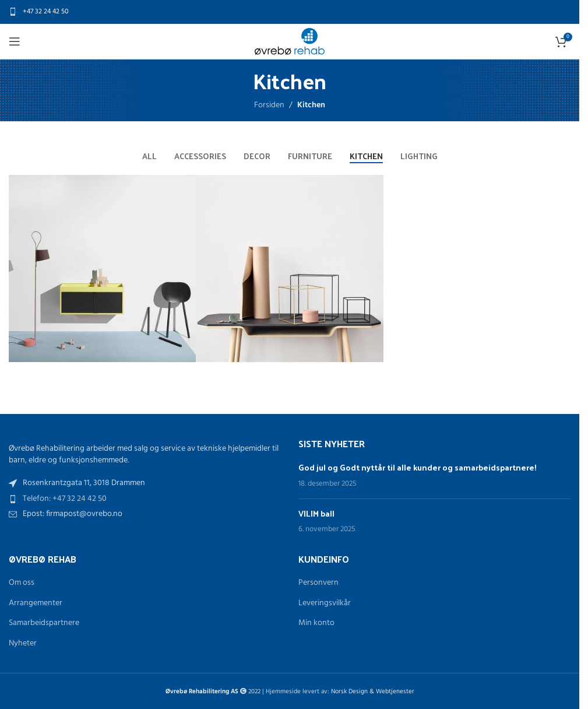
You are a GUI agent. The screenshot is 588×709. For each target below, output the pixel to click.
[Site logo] (290, 42)
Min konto (316, 623)
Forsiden (269, 105)
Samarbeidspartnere (44, 623)
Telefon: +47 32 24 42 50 (65, 499)
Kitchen (311, 105)
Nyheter (23, 644)
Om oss (22, 583)
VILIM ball (316, 513)
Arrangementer (36, 603)
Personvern (318, 583)
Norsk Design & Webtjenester (373, 692)
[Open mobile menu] (15, 41)
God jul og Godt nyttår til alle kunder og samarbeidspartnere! (418, 467)
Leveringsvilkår (325, 603)
